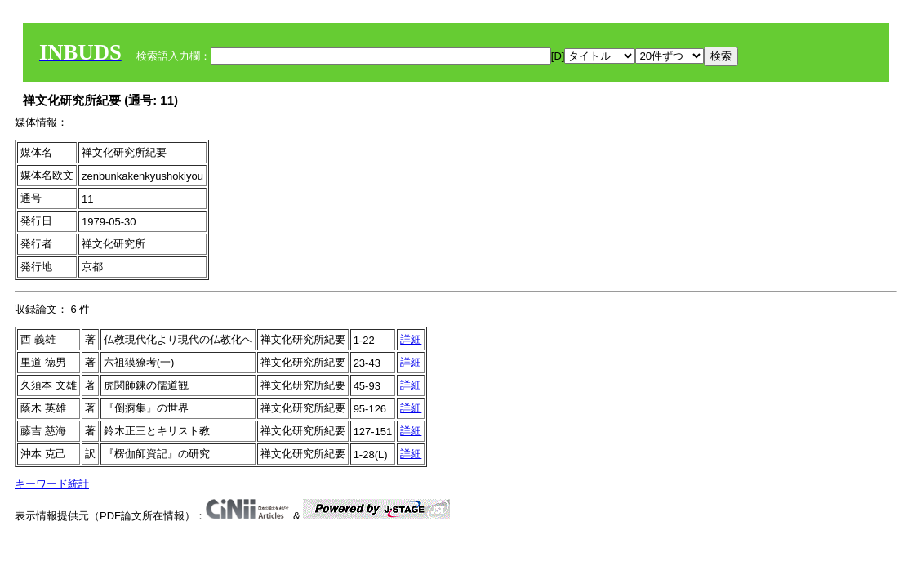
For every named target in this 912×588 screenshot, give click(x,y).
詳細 (411, 339)
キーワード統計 (52, 484)
